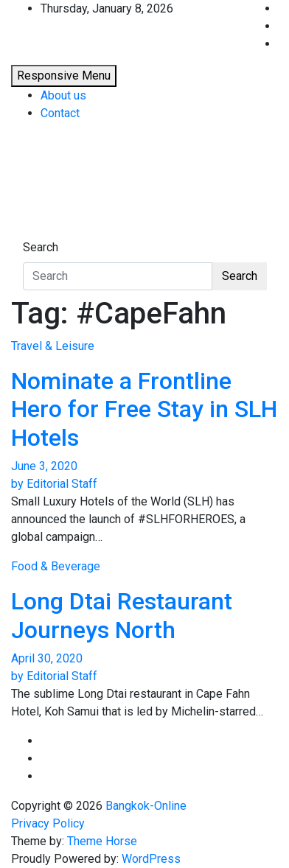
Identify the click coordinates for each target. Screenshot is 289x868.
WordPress (151, 859)
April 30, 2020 (47, 658)
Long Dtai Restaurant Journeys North (122, 615)
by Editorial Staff (54, 484)
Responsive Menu (64, 76)
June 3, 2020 (44, 466)
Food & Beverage (56, 566)
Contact (60, 113)
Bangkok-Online (146, 806)
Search (41, 247)
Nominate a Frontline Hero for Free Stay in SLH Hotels (144, 409)
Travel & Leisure (53, 346)
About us (63, 95)
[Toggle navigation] (32, 234)
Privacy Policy (48, 823)
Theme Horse (102, 841)
